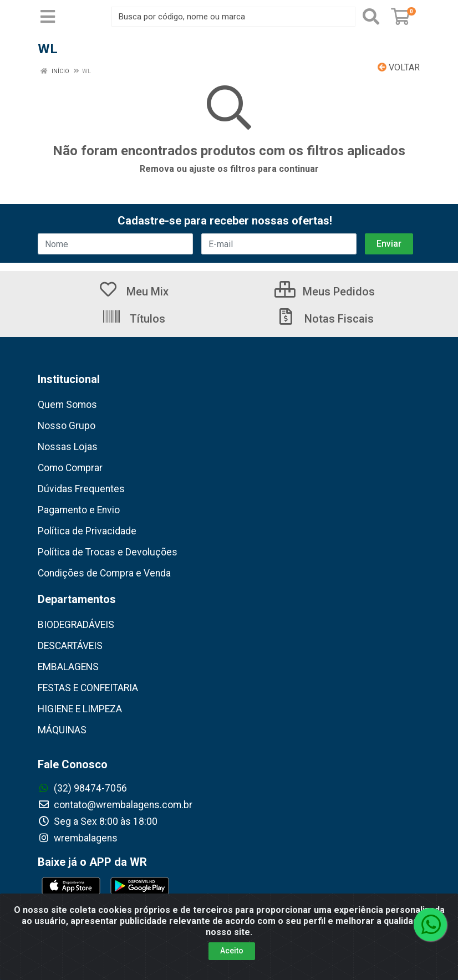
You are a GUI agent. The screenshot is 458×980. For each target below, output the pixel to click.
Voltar (399, 67)
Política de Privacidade (87, 531)
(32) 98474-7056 (82, 788)
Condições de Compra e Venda (104, 573)
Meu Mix (133, 292)
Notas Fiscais (325, 319)
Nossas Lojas (68, 447)
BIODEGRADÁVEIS (76, 625)
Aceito (232, 951)
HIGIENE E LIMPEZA (80, 709)
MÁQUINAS (62, 730)
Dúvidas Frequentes (81, 489)
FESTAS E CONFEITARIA (88, 688)
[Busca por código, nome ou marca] (233, 17)
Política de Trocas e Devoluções (108, 552)
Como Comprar (70, 468)
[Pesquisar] (371, 17)
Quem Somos (67, 405)
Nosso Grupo (67, 426)
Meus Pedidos (325, 292)
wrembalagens (78, 838)
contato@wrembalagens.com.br (115, 805)
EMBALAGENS (68, 667)
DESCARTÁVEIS (70, 646)
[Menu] (48, 17)
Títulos (133, 319)
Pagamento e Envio (79, 510)
